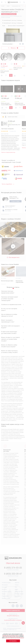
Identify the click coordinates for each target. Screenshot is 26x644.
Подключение (5, 596)
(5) (25, 66)
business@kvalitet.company (13, 620)
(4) (12, 69)
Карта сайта (18, 596)
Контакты (4, 589)
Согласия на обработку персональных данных (14, 638)
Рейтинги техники (19, 594)
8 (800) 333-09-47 (13, 574)
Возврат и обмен (6, 598)
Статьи (17, 585)
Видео (16, 589)
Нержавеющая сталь (16, 6)
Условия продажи (6, 583)
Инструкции (5, 585)
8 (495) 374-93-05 (13, 568)
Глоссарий (4, 587)
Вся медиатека (13, 260)
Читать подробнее (8, 184)
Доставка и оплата (7, 592)
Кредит (4, 594)
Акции (4, 26)
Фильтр (13, 48)
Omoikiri (3, 6)
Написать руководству (13, 610)
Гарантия (17, 583)
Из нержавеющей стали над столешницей (12, 23)
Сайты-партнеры (19, 592)
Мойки (8, 6)
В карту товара (15, 201)
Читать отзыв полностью (8, 152)
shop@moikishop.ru (13, 616)
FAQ (16, 587)
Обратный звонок (13, 563)
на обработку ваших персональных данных (13, 635)
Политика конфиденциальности (13, 626)
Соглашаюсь (13, 641)
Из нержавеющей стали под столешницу (12, 20)
